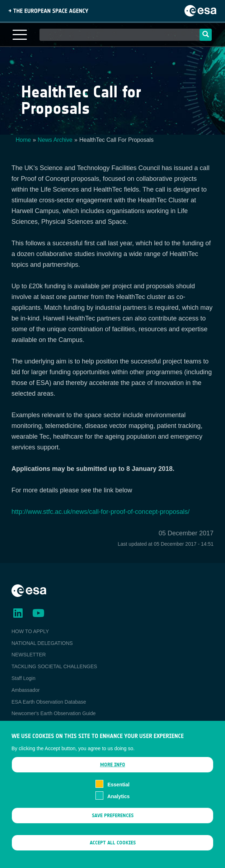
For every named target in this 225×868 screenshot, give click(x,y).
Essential (118, 792)
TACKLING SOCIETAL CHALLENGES (54, 666)
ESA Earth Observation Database (49, 702)
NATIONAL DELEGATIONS (42, 643)
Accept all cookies (113, 850)
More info (113, 772)
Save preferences (113, 822)
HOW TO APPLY (30, 631)
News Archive (55, 140)
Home (24, 140)
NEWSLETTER (29, 655)
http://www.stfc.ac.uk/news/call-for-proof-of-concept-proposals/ (100, 512)
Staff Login (24, 678)
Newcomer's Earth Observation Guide (54, 713)
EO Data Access (30, 725)
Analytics (118, 803)
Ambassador (26, 690)
